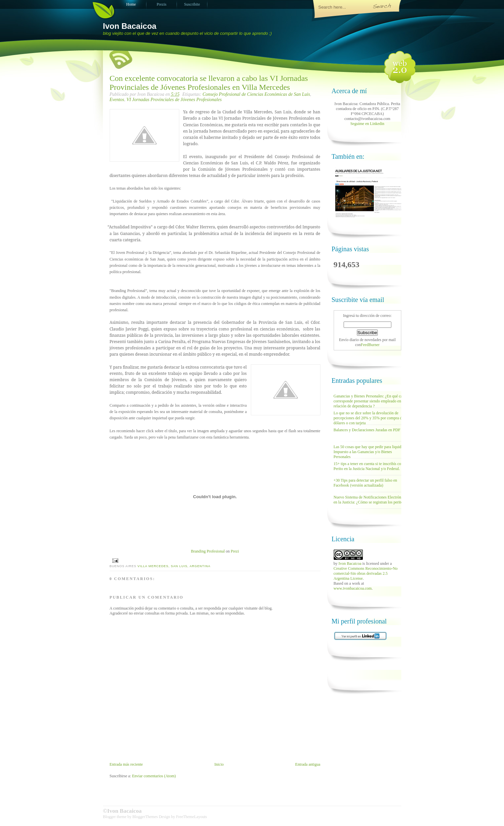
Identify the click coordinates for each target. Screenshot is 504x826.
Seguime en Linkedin (367, 124)
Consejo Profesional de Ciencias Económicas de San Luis (256, 94)
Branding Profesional (208, 551)
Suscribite (192, 4)
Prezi (235, 551)
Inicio (219, 764)
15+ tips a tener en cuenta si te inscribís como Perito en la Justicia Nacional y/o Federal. (370, 466)
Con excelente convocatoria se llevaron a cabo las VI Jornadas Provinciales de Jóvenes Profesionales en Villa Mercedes (209, 83)
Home (131, 4)
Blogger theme (115, 817)
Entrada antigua (308, 764)
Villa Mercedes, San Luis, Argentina (174, 566)
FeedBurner (370, 345)
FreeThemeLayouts (191, 817)
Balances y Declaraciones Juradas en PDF (367, 430)
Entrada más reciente (126, 764)
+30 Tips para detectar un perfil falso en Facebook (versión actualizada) (365, 483)
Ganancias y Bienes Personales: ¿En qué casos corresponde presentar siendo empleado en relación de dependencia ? (371, 401)
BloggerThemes (145, 817)
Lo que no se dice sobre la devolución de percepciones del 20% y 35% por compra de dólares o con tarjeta (369, 418)
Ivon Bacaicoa (130, 26)
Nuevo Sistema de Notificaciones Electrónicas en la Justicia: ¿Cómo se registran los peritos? (371, 500)
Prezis (162, 4)
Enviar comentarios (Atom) (154, 776)
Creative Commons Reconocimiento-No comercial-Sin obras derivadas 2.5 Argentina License (366, 573)
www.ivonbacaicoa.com (353, 588)
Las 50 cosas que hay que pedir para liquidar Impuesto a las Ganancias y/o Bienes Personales (369, 452)
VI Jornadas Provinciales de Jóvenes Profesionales (174, 100)
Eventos (117, 100)
